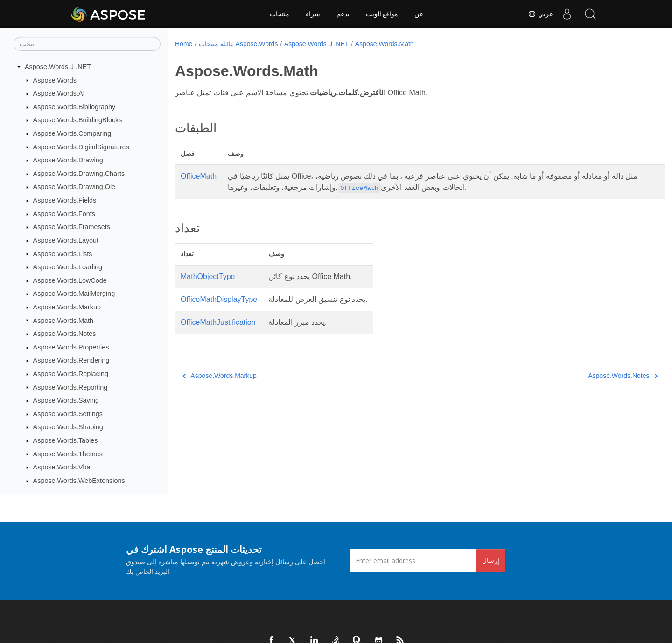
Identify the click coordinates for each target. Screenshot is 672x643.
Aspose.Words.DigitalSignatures (81, 147)
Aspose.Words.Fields (65, 200)
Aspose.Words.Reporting (70, 387)
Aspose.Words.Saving (66, 400)
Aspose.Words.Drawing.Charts (79, 174)
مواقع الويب (382, 14)
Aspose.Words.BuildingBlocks (78, 120)
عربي (540, 14)
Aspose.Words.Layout (66, 240)
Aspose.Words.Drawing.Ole (74, 187)
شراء (313, 14)
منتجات (280, 14)
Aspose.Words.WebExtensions (79, 481)
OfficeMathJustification (218, 322)
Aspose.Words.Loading (68, 267)
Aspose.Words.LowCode (70, 280)
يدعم (343, 14)
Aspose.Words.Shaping (68, 427)
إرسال (491, 560)
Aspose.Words (55, 80)
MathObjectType (208, 276)
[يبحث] (87, 44)
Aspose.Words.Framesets (72, 227)
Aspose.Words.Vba (62, 467)
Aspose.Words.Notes (65, 334)
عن (419, 14)
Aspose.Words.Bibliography (74, 107)
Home (184, 44)
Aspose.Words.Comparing (72, 133)
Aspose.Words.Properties (71, 347)
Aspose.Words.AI (59, 93)
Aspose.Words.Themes (68, 454)
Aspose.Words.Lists (63, 254)
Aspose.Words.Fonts (64, 214)
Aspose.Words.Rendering (71, 360)
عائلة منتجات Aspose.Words (238, 44)
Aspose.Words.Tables (66, 440)
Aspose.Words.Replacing (71, 374)
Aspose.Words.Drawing (68, 160)
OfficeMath (199, 176)
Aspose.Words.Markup (67, 307)
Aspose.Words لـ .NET (58, 67)
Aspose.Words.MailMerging (74, 294)
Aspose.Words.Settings (68, 414)
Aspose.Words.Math (63, 321)
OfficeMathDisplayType (219, 299)
